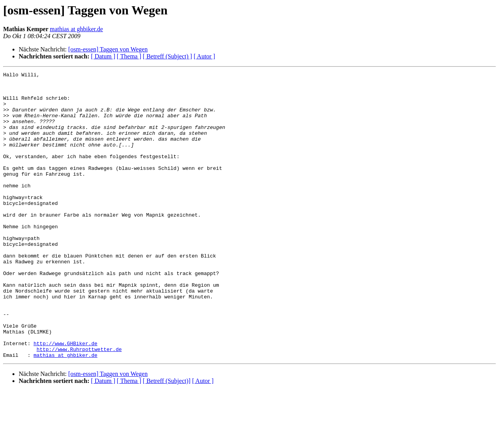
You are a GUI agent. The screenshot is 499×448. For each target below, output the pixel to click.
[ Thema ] (129, 56)
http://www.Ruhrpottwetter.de (79, 405)
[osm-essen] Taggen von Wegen (108, 49)
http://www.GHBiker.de (65, 398)
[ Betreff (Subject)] (166, 438)
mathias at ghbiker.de (76, 29)
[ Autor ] (204, 56)
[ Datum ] (103, 56)
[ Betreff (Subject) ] (167, 56)
